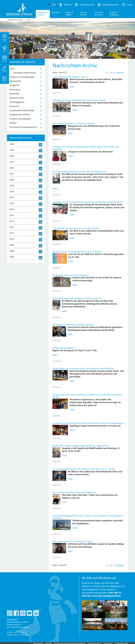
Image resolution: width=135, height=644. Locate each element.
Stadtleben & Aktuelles (42, 14)
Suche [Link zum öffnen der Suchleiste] (130, 5)
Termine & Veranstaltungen (22, 77)
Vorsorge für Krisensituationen (23, 127)
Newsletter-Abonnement (25, 73)
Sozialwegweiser (17, 102)
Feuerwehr (15, 106)
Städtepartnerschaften (20, 115)
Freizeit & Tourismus (99, 14)
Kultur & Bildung (84, 14)
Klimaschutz (15, 90)
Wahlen (13, 123)
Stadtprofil (14, 85)
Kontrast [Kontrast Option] (68, 5)
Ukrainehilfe (15, 81)
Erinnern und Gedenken (20, 119)
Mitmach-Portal (17, 98)
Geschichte (15, 94)
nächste (120, 73)
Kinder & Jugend (69, 14)
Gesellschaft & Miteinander (22, 110)
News (29, 20)
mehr (72, 87)
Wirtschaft (55, 12)
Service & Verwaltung (114, 14)
